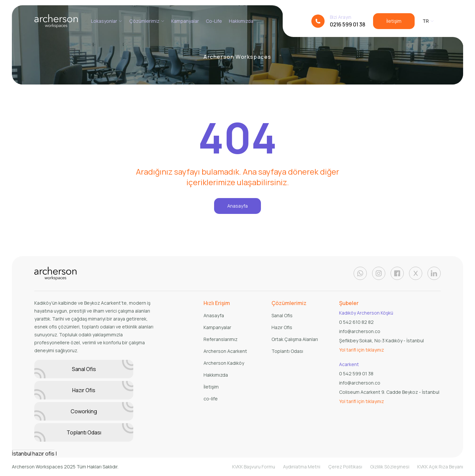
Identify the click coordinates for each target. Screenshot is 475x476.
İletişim (394, 21)
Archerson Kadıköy (224, 363)
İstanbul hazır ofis (33, 454)
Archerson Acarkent (225, 351)
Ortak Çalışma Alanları (295, 339)
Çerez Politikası (345, 467)
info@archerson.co (360, 331)
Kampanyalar (185, 21)
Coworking (84, 411)
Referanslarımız (221, 339)
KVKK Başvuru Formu (254, 467)
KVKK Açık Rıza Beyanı (440, 467)
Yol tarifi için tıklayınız (362, 350)
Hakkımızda (241, 21)
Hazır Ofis (84, 390)
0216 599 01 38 (348, 24)
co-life (211, 399)
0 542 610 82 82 (356, 322)
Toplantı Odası (84, 432)
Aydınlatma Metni (302, 467)
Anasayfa (237, 206)
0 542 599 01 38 (356, 374)
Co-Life (214, 21)
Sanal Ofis (84, 369)
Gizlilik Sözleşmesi (390, 467)
